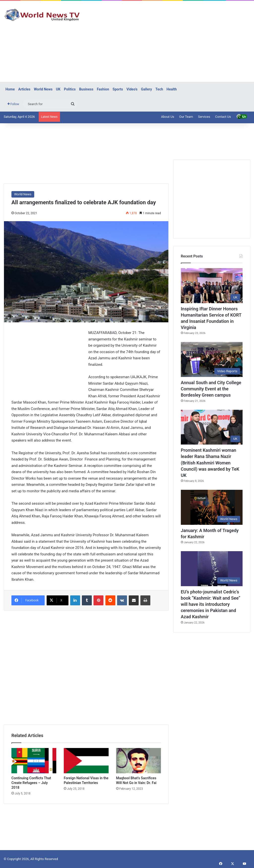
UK (58, 89)
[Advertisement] (171, 41)
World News (43, 89)
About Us (168, 117)
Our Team (186, 117)
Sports (118, 89)
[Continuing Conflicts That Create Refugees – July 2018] (34, 761)
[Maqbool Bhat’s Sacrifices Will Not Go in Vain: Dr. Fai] (139, 761)
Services (204, 117)
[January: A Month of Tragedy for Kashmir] (212, 507)
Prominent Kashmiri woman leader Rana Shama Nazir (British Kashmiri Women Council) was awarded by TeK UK (210, 463)
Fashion (103, 89)
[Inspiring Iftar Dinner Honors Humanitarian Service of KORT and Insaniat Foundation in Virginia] (212, 286)
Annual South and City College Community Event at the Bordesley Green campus (211, 389)
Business (86, 89)
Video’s (132, 89)
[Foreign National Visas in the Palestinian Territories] (86, 761)
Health (172, 89)
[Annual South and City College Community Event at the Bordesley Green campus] (212, 359)
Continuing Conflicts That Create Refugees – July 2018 (31, 783)
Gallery (146, 89)
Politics (70, 89)
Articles (24, 89)
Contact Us (223, 117)
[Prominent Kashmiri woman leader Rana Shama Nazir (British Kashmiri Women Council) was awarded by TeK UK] (212, 427)
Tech (159, 89)
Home (10, 89)
